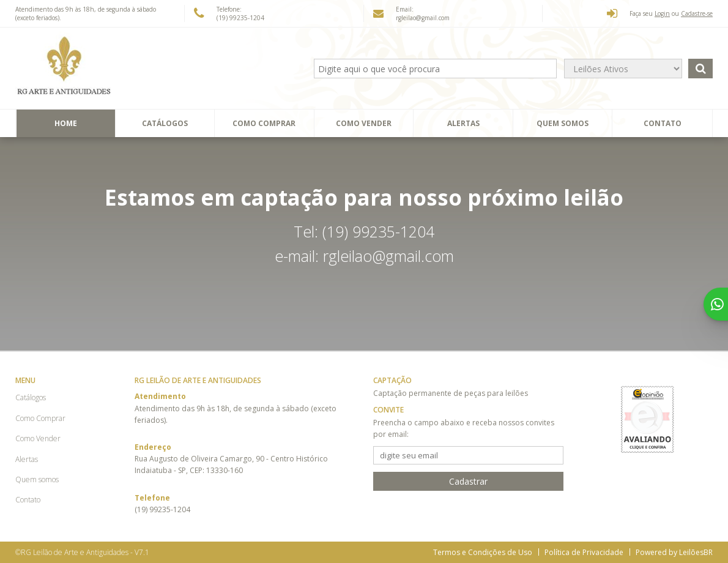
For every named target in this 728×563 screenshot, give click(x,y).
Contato (663, 123)
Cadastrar (468, 481)
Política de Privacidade (584, 552)
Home (66, 123)
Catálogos (165, 123)
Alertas (463, 123)
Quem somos (563, 123)
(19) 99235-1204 (240, 18)
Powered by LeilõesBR (674, 552)
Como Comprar (264, 123)
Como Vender (364, 123)
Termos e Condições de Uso (483, 552)
